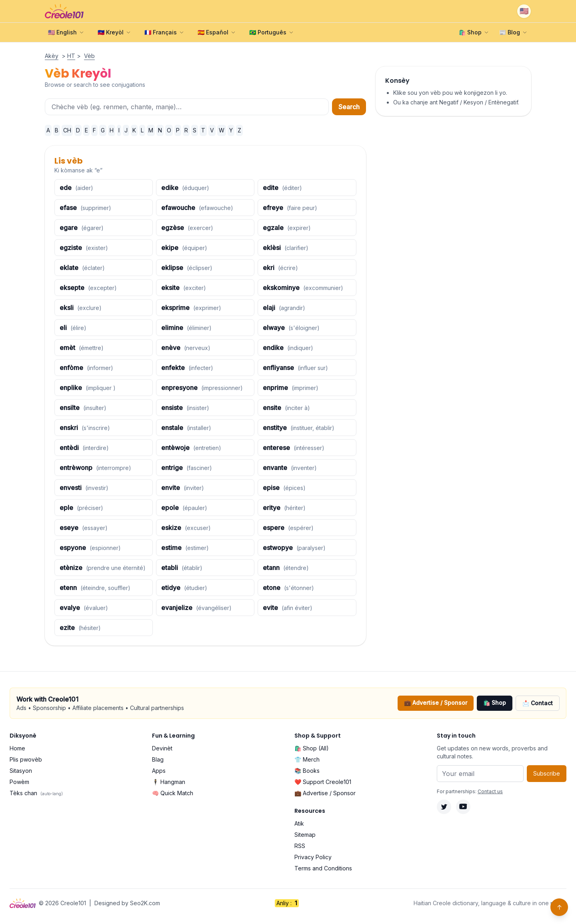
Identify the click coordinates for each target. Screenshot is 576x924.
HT (71, 56)
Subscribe (547, 773)
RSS (300, 846)
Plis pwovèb (26, 759)
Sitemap (305, 835)
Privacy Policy (313, 857)
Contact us (490, 791)
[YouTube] (463, 807)
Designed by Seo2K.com (127, 903)
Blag (158, 759)
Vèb (89, 56)
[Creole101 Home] (64, 11)
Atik (299, 823)
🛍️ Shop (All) (312, 748)
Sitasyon (21, 771)
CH (67, 130)
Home (17, 748)
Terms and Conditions (323, 868)
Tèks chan (36, 793)
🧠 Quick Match (173, 793)
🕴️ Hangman (169, 782)
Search (349, 107)
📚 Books (307, 771)
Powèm (19, 782)
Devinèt (162, 748)
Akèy (52, 56)
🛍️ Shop (495, 703)
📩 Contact (538, 703)
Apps (159, 771)
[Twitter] (444, 807)
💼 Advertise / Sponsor (436, 703)
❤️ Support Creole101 (323, 782)
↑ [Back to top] (559, 907)
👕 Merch (307, 759)
